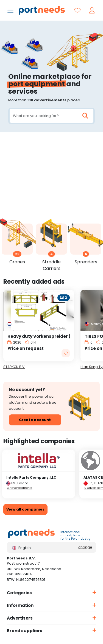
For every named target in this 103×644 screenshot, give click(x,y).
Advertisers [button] (20, 618)
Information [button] (20, 605)
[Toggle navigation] (11, 11)
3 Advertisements (20, 488)
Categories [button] (19, 593)
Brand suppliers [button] (25, 631)
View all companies (25, 509)
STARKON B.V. (14, 367)
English (21, 548)
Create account (35, 420)
